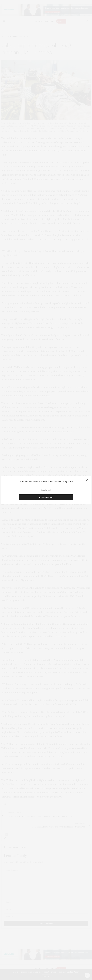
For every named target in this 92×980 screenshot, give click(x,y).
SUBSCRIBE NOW (46, 497)
